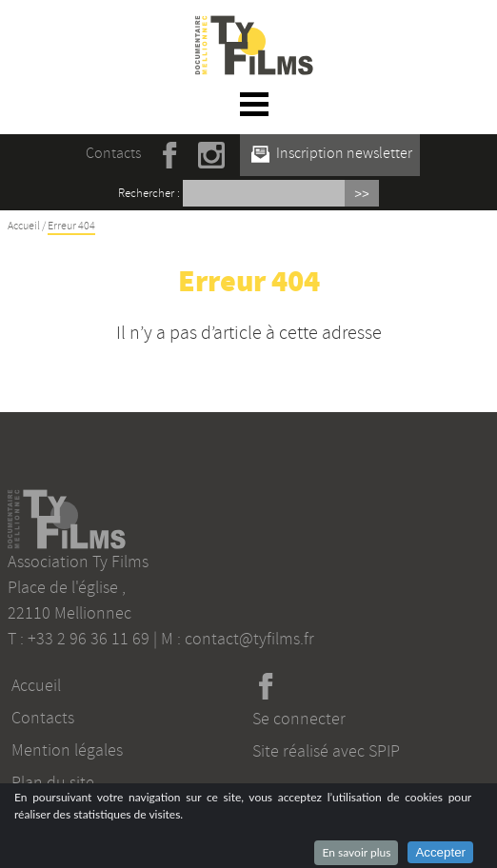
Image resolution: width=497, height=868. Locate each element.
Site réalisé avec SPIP (326, 751)
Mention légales (67, 750)
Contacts (113, 153)
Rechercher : (149, 193)
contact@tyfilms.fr (249, 639)
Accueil (24, 226)
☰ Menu (255, 104)
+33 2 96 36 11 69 (89, 639)
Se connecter (299, 719)
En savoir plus (356, 852)
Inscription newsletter (332, 153)
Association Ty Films (78, 562)
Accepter (440, 852)
